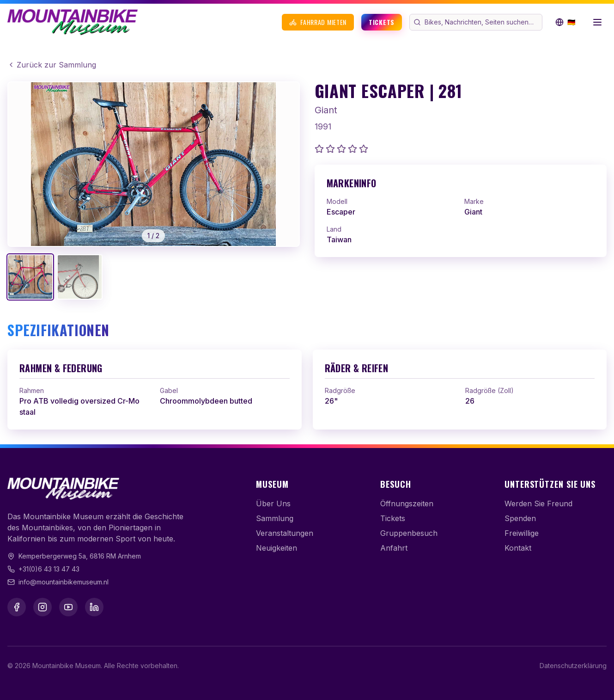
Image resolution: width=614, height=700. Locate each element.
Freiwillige (522, 533)
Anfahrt (394, 548)
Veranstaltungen (285, 533)
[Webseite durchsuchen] (482, 22)
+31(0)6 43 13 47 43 (49, 569)
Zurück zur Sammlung (52, 65)
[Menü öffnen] (597, 22)
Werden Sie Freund (538, 504)
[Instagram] (43, 607)
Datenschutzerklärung (573, 666)
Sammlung (275, 518)
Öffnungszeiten (407, 504)
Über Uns (273, 504)
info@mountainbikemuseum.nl (64, 582)
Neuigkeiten (277, 548)
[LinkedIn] (94, 607)
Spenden (520, 518)
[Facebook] (17, 607)
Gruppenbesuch (409, 533)
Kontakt (518, 548)
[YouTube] (68, 607)
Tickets (382, 22)
